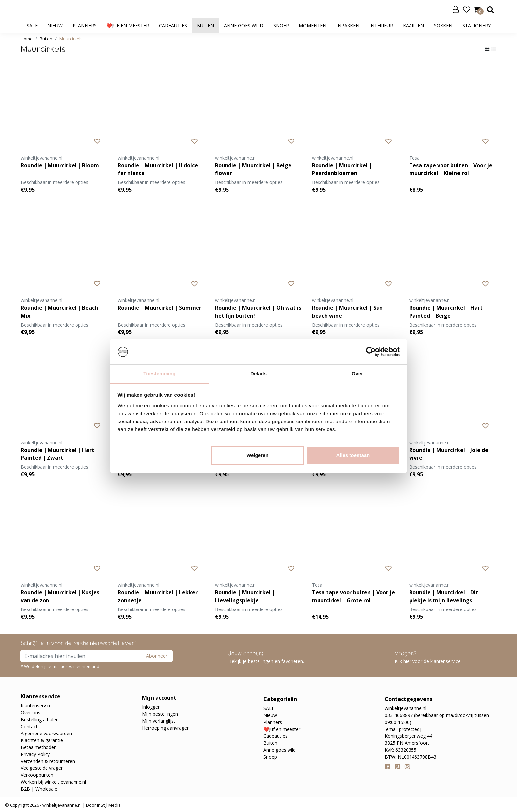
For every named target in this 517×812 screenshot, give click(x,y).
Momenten (313, 26)
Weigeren (257, 455)
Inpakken (348, 26)
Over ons (30, 713)
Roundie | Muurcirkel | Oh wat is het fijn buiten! (258, 312)
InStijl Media (108, 805)
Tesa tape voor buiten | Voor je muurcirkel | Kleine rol (451, 169)
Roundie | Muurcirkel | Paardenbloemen (342, 169)
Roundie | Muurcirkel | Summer (160, 308)
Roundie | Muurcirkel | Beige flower (253, 169)
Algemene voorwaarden (46, 733)
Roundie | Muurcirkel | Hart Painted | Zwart (58, 454)
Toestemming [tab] (160, 374)
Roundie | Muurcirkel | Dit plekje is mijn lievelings (444, 596)
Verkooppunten (37, 775)
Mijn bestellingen (160, 714)
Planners (85, 26)
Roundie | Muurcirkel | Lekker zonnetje (158, 596)
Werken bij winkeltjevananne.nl (53, 782)
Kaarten (413, 26)
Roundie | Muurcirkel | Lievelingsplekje (245, 596)
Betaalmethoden (39, 747)
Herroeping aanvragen (166, 728)
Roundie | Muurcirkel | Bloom (60, 165)
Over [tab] (358, 374)
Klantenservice (36, 706)
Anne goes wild (244, 26)
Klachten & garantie (42, 740)
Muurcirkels (71, 39)
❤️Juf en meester (128, 26)
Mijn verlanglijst (159, 721)
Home (27, 39)
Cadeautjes (173, 26)
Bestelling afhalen (40, 719)
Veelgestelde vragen (42, 768)
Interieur (381, 26)
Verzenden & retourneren (48, 761)
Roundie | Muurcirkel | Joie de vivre (449, 454)
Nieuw (55, 26)
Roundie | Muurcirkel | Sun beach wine (347, 312)
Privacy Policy (35, 754)
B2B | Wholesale (39, 789)
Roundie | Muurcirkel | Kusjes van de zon (60, 596)
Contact (29, 726)
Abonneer (157, 656)
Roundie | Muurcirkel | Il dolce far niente (158, 169)
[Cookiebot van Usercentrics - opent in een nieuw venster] (371, 352)
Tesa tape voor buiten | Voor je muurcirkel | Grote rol (353, 596)
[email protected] (403, 729)
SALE (32, 26)
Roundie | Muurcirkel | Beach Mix (59, 312)
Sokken (443, 26)
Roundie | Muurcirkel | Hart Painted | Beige (446, 312)
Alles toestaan (353, 455)
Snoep (281, 26)
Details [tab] (258, 374)
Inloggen (151, 707)
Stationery (476, 26)
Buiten (205, 26)
